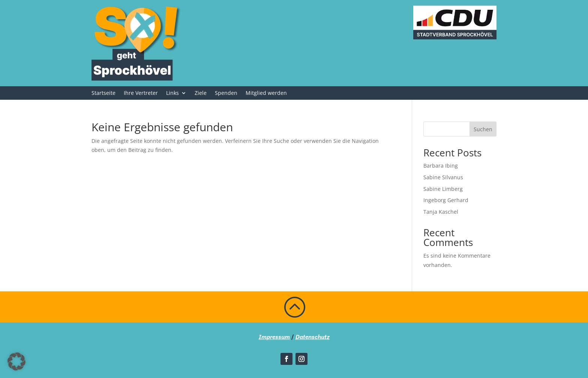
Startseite (103, 93)
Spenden (226, 93)
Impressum (274, 337)
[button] (16, 361)
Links (172, 93)
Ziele (201, 93)
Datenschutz (313, 337)
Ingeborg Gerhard (446, 200)
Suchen (483, 129)
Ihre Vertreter (141, 93)
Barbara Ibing (441, 166)
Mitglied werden (266, 93)
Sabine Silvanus (443, 177)
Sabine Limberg (443, 189)
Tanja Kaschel (441, 212)
